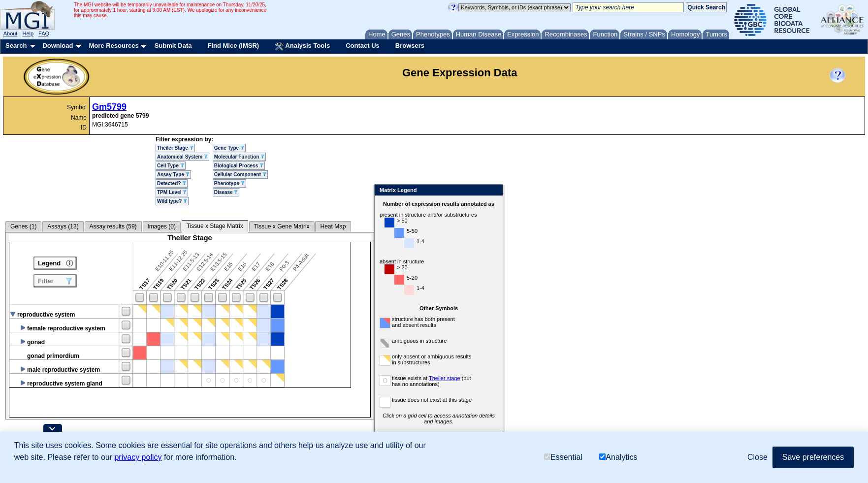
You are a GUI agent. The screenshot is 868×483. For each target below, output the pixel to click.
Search (16, 46)
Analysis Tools (302, 46)
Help (28, 33)
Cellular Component (240, 175)
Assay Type (173, 175)
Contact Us (363, 46)
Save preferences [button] (813, 457)
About (11, 33)
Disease (226, 192)
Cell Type (171, 166)
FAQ (44, 33)
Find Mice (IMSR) (233, 46)
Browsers (410, 46)
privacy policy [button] (138, 457)
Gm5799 (109, 107)
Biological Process (239, 166)
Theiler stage (445, 378)
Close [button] (757, 457)
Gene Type (229, 148)
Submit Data (173, 46)
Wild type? (172, 201)
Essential (563, 457)
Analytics (618, 457)
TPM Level (172, 192)
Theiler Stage (175, 148)
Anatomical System (182, 157)
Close (494, 191)
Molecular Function (239, 157)
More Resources (113, 46)
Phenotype (229, 183)
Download (58, 46)
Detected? (172, 183)
